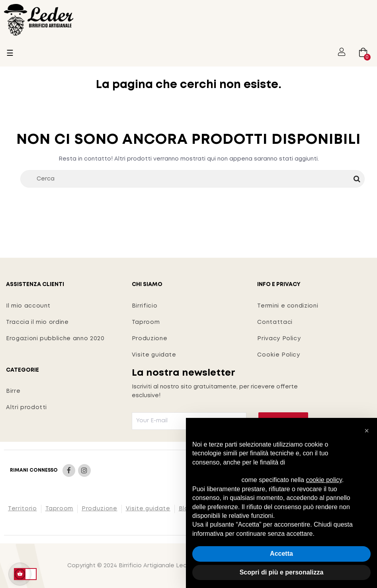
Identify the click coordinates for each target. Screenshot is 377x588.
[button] (367, 431)
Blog (186, 509)
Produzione (150, 339)
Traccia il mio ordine (37, 322)
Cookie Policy (278, 355)
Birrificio (145, 306)
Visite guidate (154, 355)
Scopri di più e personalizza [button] (282, 572)
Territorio (22, 509)
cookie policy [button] (324, 480)
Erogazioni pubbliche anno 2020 (55, 339)
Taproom (146, 322)
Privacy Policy (279, 339)
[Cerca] (192, 179)
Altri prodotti (26, 408)
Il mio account (28, 306)
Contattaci (275, 322)
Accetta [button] (281, 554)
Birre (13, 391)
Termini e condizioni (288, 306)
